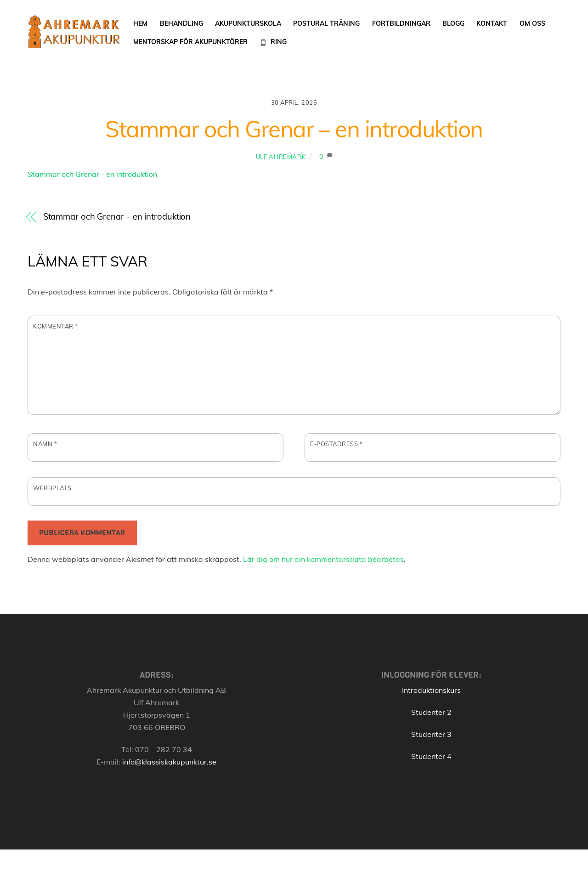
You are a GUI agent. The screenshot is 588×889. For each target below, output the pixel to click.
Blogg (453, 23)
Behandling (181, 23)
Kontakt (492, 23)
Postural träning (326, 23)
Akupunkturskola (248, 23)
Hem (140, 23)
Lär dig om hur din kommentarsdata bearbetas (323, 559)
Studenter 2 (431, 712)
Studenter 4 (431, 756)
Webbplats (52, 488)
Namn (45, 444)
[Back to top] (545, 872)
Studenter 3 (431, 734)
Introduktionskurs (431, 690)
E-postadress (336, 444)
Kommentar (56, 326)
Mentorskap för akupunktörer (190, 42)
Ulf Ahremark (281, 157)
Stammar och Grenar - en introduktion (92, 174)
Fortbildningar (401, 23)
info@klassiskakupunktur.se (169, 762)
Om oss (532, 23)
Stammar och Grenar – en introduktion (294, 129)
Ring (273, 42)
